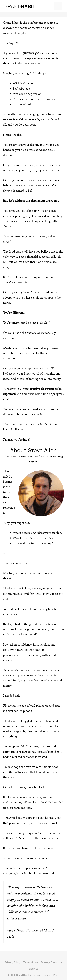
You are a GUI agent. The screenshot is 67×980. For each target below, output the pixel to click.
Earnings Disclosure (52, 962)
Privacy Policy (13, 962)
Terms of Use (31, 962)
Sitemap (33, 969)
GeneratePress (51, 975)
